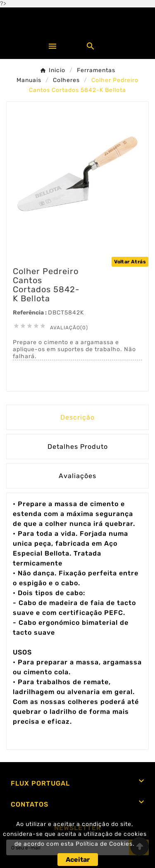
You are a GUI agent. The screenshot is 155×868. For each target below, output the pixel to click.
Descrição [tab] (77, 417)
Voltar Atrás (130, 262)
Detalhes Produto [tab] (78, 447)
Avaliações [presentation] (77, 476)
